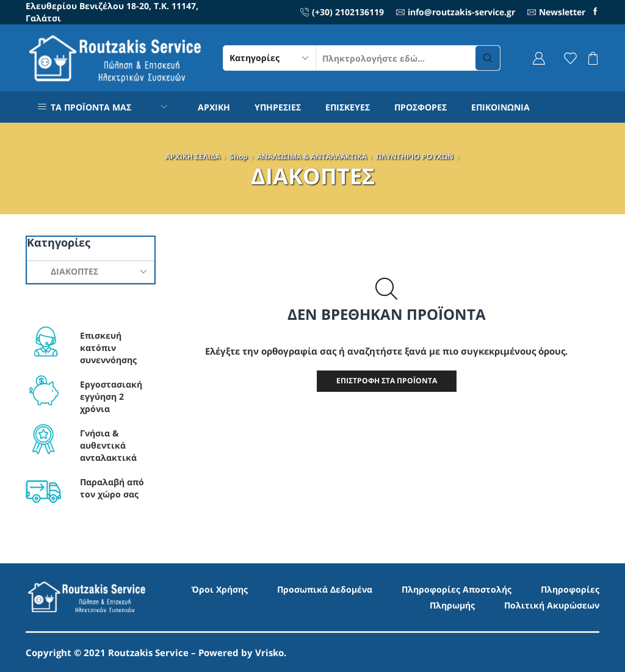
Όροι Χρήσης (220, 589)
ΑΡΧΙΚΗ (214, 107)
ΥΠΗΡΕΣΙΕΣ (278, 107)
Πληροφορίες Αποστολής (457, 589)
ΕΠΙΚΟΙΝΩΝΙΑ (500, 107)
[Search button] (488, 58)
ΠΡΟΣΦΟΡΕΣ (421, 107)
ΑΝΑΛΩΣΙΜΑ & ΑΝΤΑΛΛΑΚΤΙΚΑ (312, 157)
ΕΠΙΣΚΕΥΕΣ (348, 107)
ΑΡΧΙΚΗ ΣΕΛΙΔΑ (193, 157)
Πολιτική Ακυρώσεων (552, 605)
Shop (239, 157)
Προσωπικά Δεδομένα (325, 589)
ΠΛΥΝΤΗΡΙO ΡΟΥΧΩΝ (415, 157)
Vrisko (269, 652)
